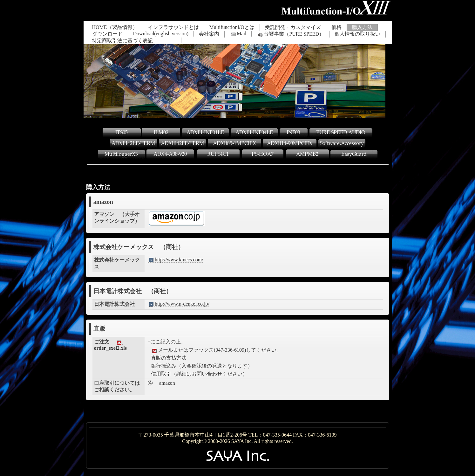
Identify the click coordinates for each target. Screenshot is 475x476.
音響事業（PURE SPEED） (290, 34)
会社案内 (209, 34)
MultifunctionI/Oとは (232, 27)
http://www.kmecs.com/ (176, 260)
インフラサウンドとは (173, 27)
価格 (336, 27)
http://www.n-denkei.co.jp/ (179, 304)
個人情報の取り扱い (357, 34)
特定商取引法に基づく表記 (122, 41)
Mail (238, 34)
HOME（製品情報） (115, 27)
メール (162, 350)
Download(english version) (161, 34)
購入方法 (362, 27)
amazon (167, 383)
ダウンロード (107, 34)
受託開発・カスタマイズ (293, 27)
